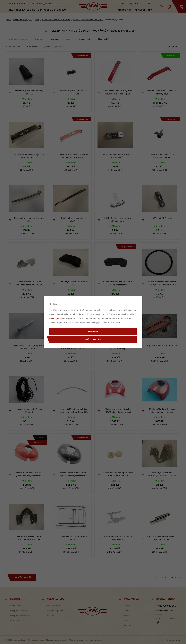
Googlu (56, 318)
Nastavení (93, 331)
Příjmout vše (93, 339)
